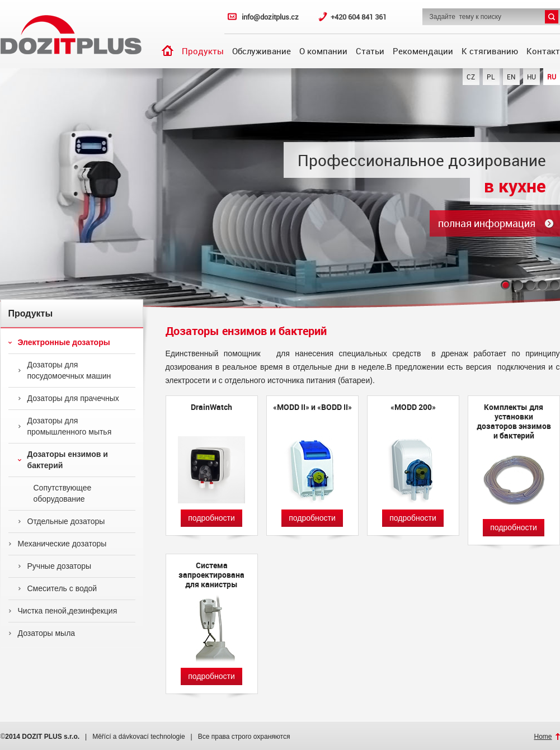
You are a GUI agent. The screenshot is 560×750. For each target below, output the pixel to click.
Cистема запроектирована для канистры (211, 575)
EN (511, 77)
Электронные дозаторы (59, 342)
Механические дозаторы (58, 544)
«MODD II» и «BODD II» (312, 407)
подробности (211, 518)
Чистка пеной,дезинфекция (63, 611)
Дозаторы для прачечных (69, 398)
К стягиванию (490, 51)
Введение (168, 51)
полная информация (487, 223)
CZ (471, 77)
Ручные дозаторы (55, 566)
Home (543, 737)
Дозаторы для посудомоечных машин (65, 370)
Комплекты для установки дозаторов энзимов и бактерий (514, 421)
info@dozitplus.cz (270, 17)
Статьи (370, 51)
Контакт (543, 51)
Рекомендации (423, 51)
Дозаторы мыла (42, 633)
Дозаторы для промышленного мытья (65, 426)
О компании (323, 51)
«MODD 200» (413, 407)
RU (552, 77)
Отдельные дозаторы (62, 521)
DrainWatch (211, 407)
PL (491, 77)
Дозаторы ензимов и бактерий (63, 460)
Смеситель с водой (58, 588)
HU (531, 77)
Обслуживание (262, 51)
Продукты (203, 51)
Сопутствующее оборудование (55, 493)
